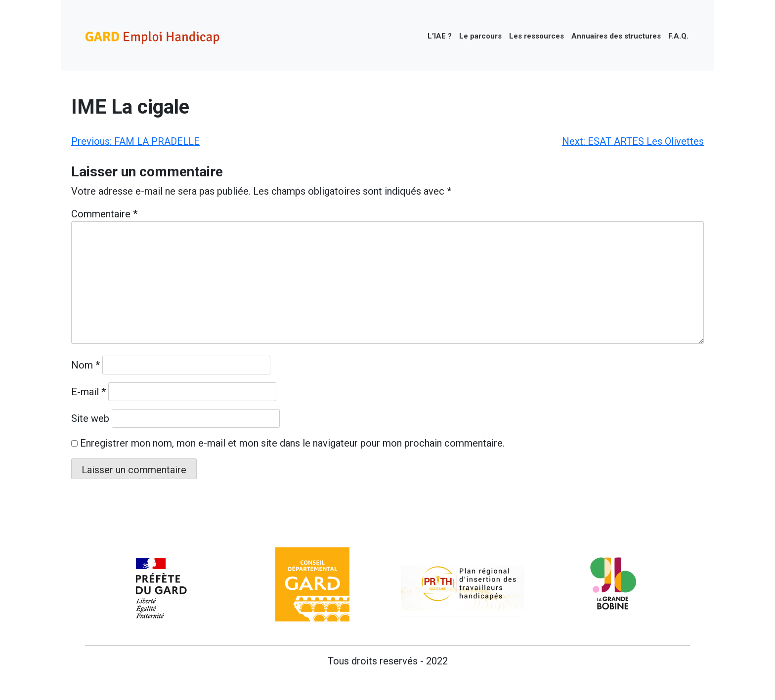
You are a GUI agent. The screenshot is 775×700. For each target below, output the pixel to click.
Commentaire (104, 214)
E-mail (88, 392)
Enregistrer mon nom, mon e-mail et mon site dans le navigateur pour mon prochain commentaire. (292, 443)
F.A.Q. (678, 36)
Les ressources (537, 36)
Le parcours (480, 36)
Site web (90, 418)
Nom (86, 365)
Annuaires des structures (616, 36)
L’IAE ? (440, 36)
